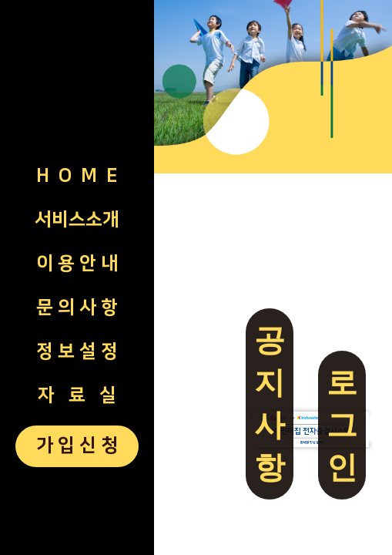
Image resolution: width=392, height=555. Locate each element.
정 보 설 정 (77, 351)
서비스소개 (77, 220)
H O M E (77, 176)
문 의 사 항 (77, 308)
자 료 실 (77, 395)
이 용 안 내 (77, 264)
